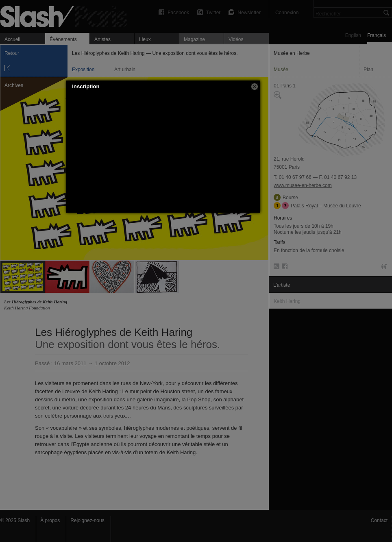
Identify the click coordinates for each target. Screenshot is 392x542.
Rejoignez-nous (87, 520)
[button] (255, 87)
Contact (379, 520)
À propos (50, 520)
